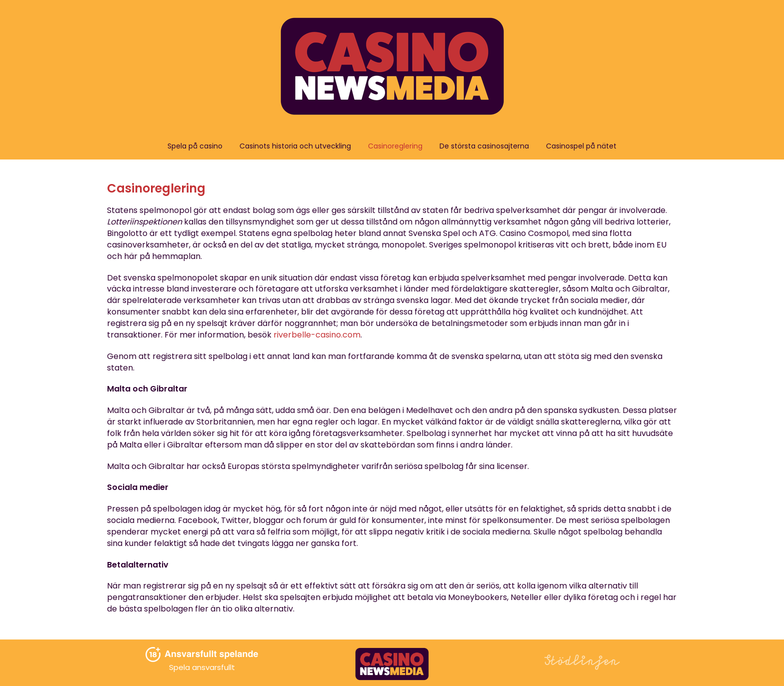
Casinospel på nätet (581, 146)
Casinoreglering (395, 146)
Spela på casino (195, 146)
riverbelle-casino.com (317, 335)
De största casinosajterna (484, 146)
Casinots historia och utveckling (295, 146)
